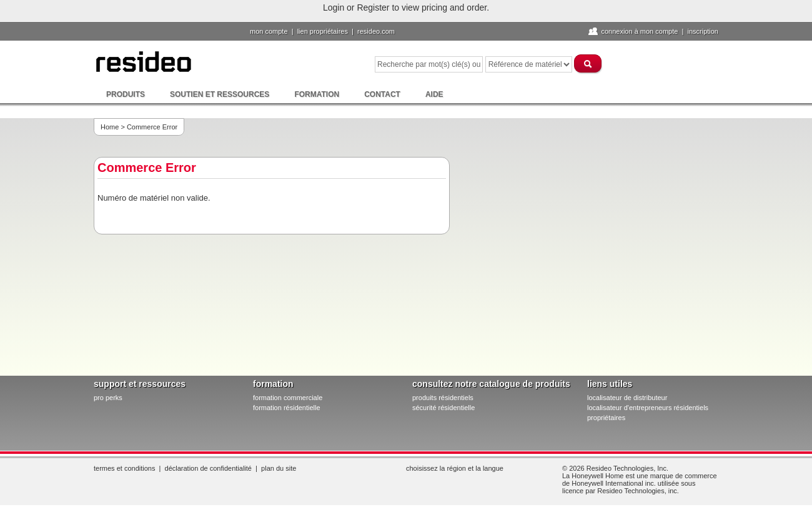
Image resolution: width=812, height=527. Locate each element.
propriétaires (606, 418)
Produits (126, 94)
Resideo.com (376, 31)
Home (110, 127)
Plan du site (279, 468)
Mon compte (269, 31)
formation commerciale (288, 398)
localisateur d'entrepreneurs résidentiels (648, 408)
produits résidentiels (443, 398)
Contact (382, 94)
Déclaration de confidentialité (208, 468)
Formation (317, 94)
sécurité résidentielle (443, 408)
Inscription (703, 31)
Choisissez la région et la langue (455, 468)
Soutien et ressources (220, 94)
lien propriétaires (323, 31)
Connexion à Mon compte (639, 31)
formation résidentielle (287, 408)
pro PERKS (108, 398)
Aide (434, 94)
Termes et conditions (124, 468)
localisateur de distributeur (627, 398)
